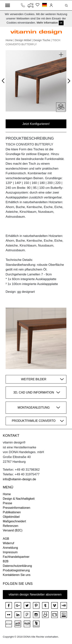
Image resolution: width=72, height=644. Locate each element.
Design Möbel (23, 40)
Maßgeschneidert (14, 521)
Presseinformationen (17, 508)
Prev (4, 80)
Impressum (10, 552)
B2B (6, 561)
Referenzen (11, 526)
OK (61, 23)
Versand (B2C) (13, 530)
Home (9, 40)
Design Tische (42, 40)
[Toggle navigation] (8, 5)
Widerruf (8, 543)
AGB (6, 539)
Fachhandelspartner (16, 557)
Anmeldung (10, 548)
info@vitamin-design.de (19, 479)
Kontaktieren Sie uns (17, 575)
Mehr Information (47, 23)
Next (68, 81)
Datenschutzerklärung (17, 566)
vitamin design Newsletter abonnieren (35, 594)
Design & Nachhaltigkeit (19, 499)
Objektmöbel (11, 517)
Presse (7, 503)
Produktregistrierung (16, 570)
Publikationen (12, 512)
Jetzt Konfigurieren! (36, 124)
